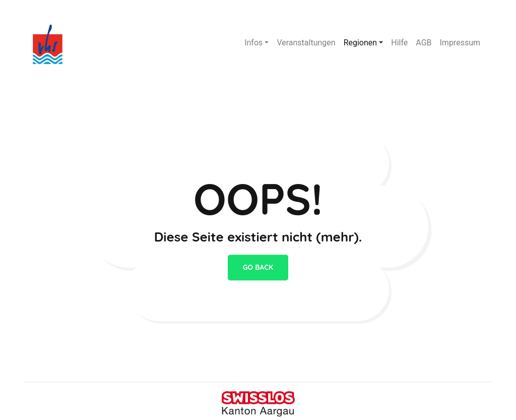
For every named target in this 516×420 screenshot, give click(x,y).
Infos (253, 43)
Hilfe (399, 43)
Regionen (361, 43)
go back (258, 267)
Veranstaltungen (306, 43)
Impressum (460, 43)
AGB (424, 43)
